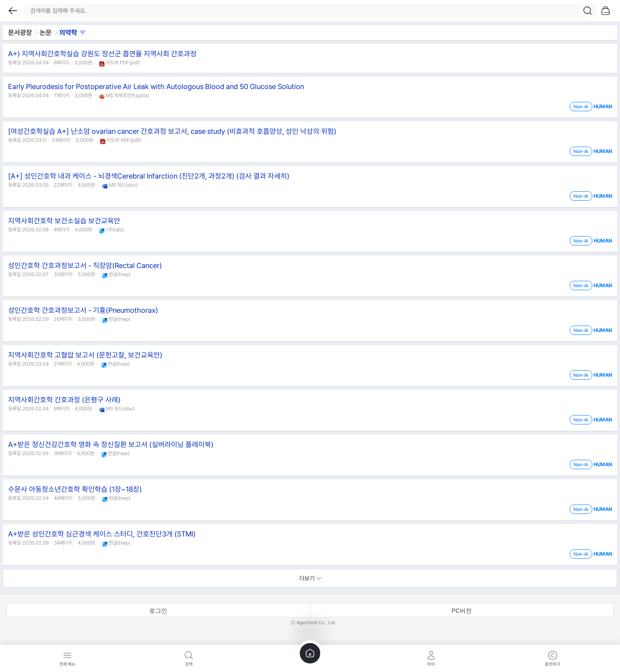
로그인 (158, 611)
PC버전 (462, 611)
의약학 (72, 33)
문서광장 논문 (47, 33)
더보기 (310, 578)
